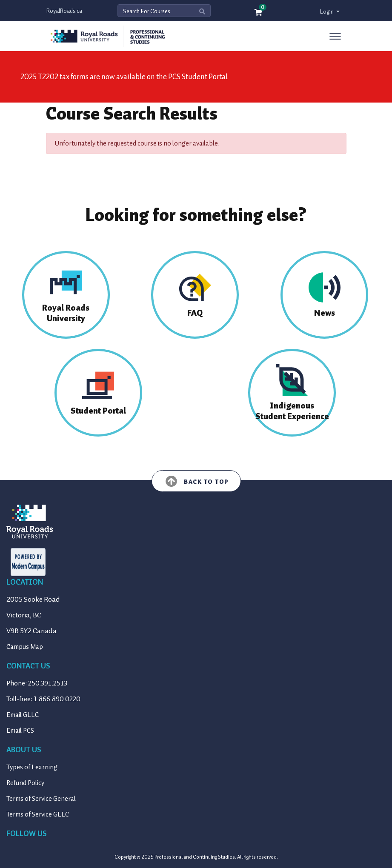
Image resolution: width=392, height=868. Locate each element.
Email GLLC (23, 715)
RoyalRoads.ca (64, 11)
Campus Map (25, 647)
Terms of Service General (41, 799)
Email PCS (20, 731)
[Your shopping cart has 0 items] (259, 13)
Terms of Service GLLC (38, 814)
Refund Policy (25, 783)
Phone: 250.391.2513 (37, 683)
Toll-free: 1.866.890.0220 (43, 699)
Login (328, 12)
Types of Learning (32, 767)
